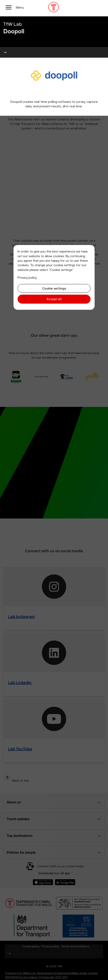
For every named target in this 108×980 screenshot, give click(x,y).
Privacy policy (27, 277)
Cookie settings (54, 288)
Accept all (54, 299)
